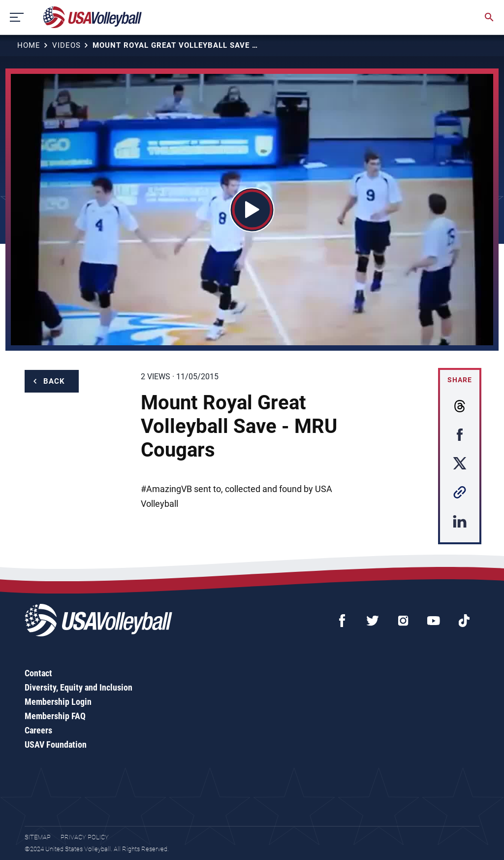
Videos (66, 45)
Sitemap (38, 837)
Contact (38, 673)
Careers (38, 730)
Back (54, 381)
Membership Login (58, 702)
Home (29, 45)
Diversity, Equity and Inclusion (79, 687)
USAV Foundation (56, 744)
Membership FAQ (55, 716)
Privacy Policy (85, 837)
